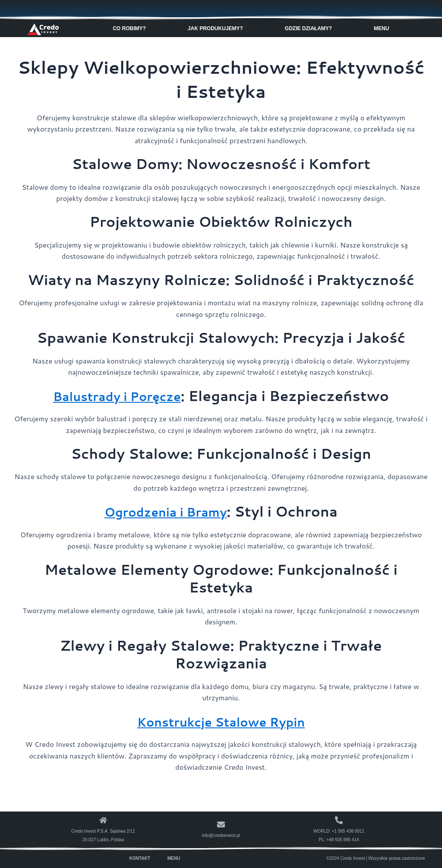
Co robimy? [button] (131, 28)
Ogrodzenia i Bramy (166, 511)
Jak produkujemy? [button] (218, 28)
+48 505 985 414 (343, 839)
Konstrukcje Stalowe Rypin (221, 721)
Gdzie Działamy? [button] (311, 28)
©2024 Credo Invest (346, 858)
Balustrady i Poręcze (117, 395)
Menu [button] (384, 28)
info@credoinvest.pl (221, 835)
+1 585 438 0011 (348, 831)
